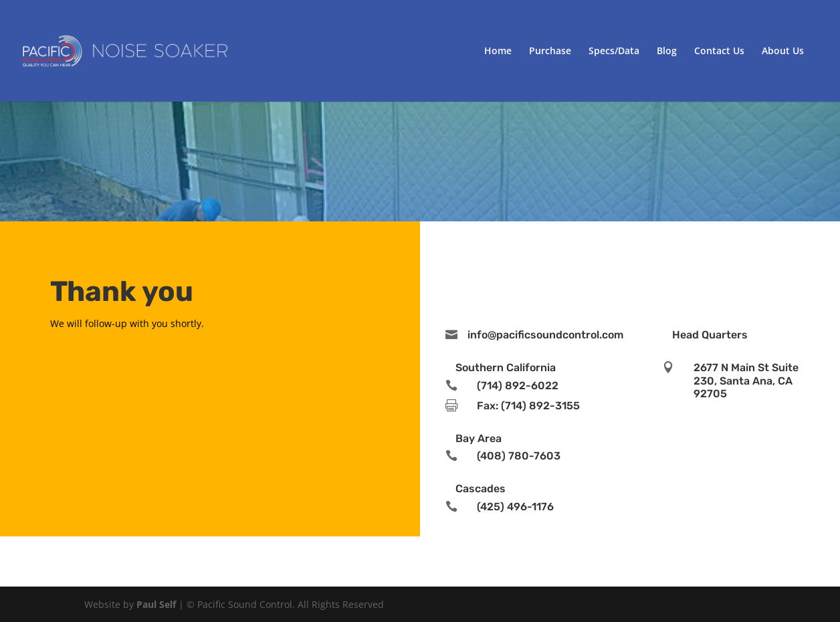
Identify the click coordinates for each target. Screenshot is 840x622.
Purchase (550, 51)
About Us (783, 51)
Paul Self (156, 604)
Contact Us (719, 51)
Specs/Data (614, 51)
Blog (667, 51)
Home (498, 51)
